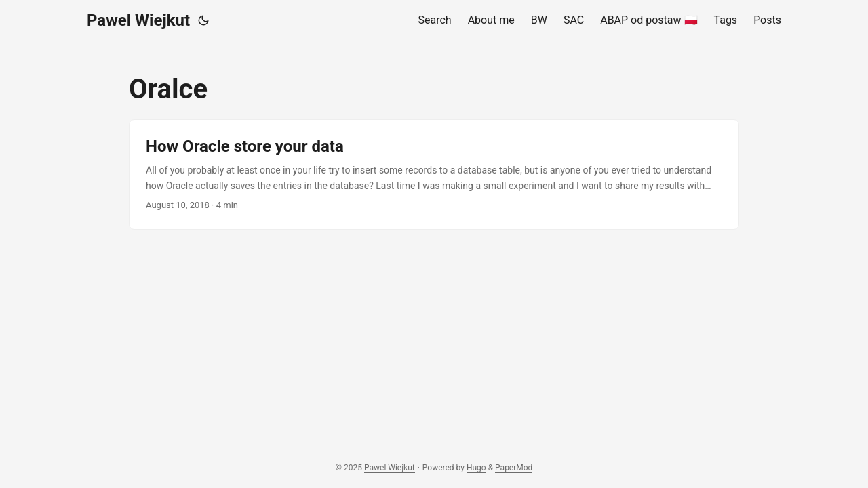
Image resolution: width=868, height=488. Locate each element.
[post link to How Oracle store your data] (434, 175)
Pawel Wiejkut (138, 20)
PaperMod (514, 468)
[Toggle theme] (203, 20)
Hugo (476, 468)
